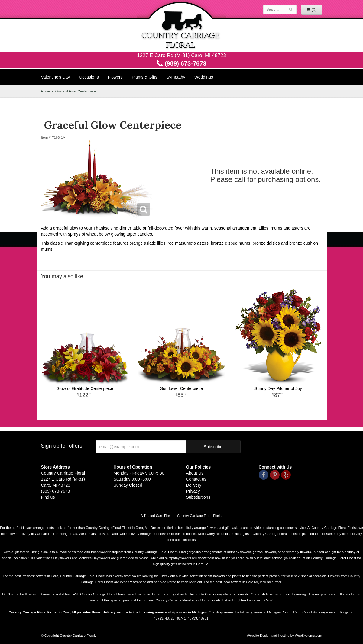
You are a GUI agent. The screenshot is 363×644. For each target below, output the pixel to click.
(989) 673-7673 (181, 63)
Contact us (196, 479)
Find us (48, 497)
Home (46, 91)
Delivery (194, 485)
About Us (195, 473)
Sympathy (176, 77)
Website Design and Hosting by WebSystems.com (285, 636)
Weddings (204, 77)
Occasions (89, 77)
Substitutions (198, 497)
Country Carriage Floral (182, 26)
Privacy (193, 491)
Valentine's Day (56, 77)
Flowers (115, 77)
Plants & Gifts (145, 77)
